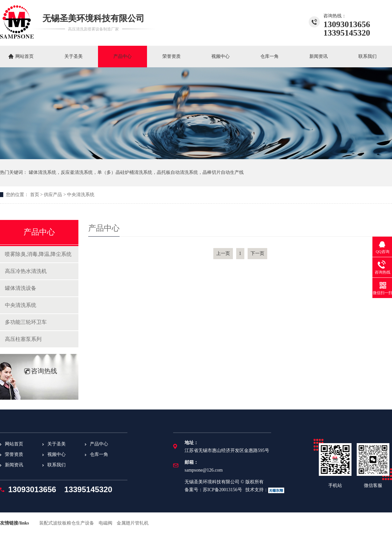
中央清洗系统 (81, 195)
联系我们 (367, 56)
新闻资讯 (318, 56)
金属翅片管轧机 (133, 523)
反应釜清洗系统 (77, 172)
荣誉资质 (171, 56)
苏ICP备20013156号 (222, 490)
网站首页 (24, 56)
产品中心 (122, 56)
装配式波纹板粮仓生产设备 (67, 523)
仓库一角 (269, 56)
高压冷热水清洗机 (26, 271)
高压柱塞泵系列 (23, 339)
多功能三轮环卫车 (26, 322)
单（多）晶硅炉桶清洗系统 (125, 172)
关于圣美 (73, 56)
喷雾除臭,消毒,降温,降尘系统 (38, 254)
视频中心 (220, 56)
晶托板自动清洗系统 (177, 172)
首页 (35, 195)
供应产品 (53, 195)
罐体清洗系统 (42, 172)
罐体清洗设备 (21, 288)
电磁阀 (106, 523)
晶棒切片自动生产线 (223, 172)
